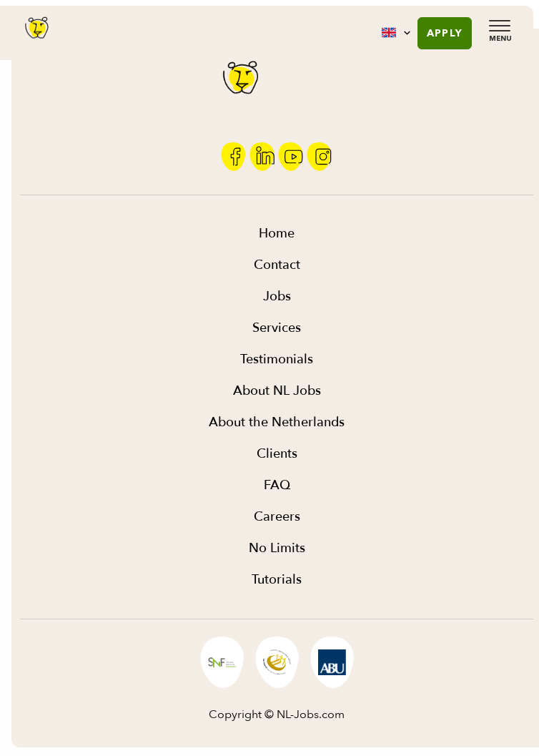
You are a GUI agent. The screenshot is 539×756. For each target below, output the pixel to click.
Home (277, 234)
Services (277, 328)
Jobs (277, 296)
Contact (277, 265)
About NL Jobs (277, 391)
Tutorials (277, 580)
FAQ (277, 485)
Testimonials (277, 359)
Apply (445, 33)
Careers (277, 517)
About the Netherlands (277, 422)
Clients (277, 454)
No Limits (277, 548)
